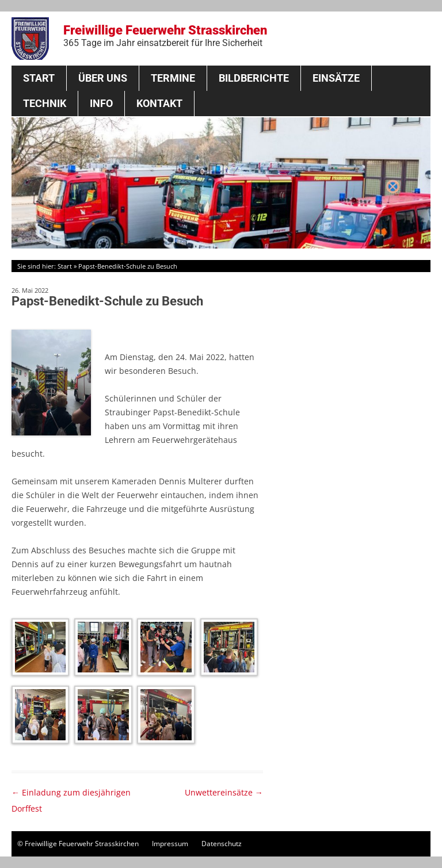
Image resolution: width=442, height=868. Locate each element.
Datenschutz (222, 844)
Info (101, 103)
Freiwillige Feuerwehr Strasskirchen (165, 36)
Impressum (170, 844)
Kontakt (159, 103)
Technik (45, 103)
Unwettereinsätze (224, 792)
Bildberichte (254, 78)
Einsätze (336, 78)
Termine (173, 78)
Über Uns (103, 78)
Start (39, 78)
